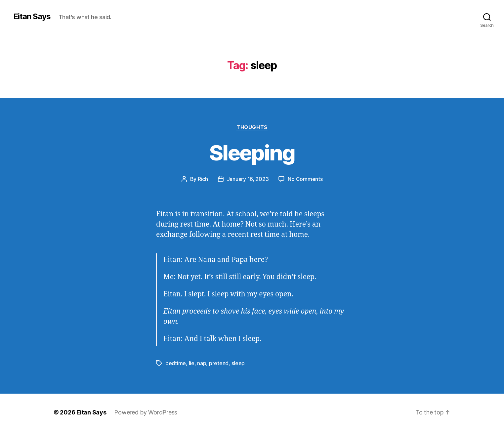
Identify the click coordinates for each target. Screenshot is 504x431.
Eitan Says (32, 17)
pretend (219, 363)
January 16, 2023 (248, 179)
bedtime (176, 363)
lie (192, 363)
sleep (238, 363)
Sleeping (252, 153)
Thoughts (252, 127)
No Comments (305, 179)
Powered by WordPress (146, 412)
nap (202, 363)
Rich (203, 179)
